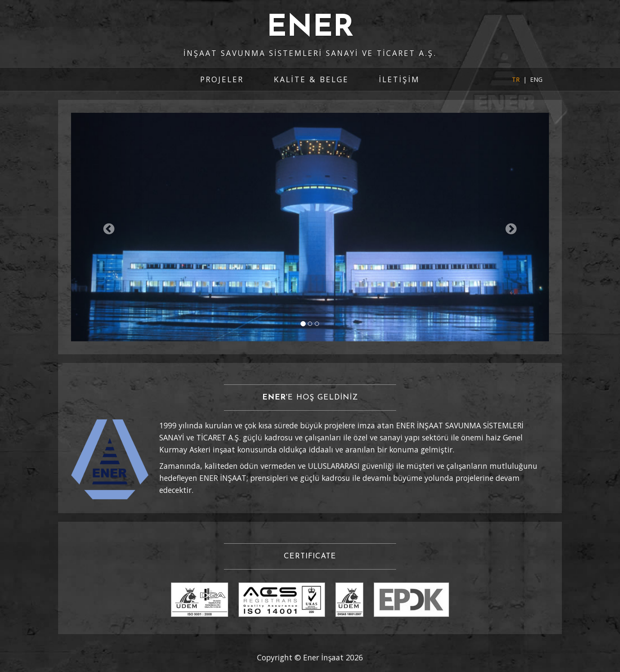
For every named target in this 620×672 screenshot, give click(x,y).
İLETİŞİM (399, 79)
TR (516, 79)
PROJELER (222, 79)
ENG (536, 79)
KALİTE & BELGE (311, 79)
